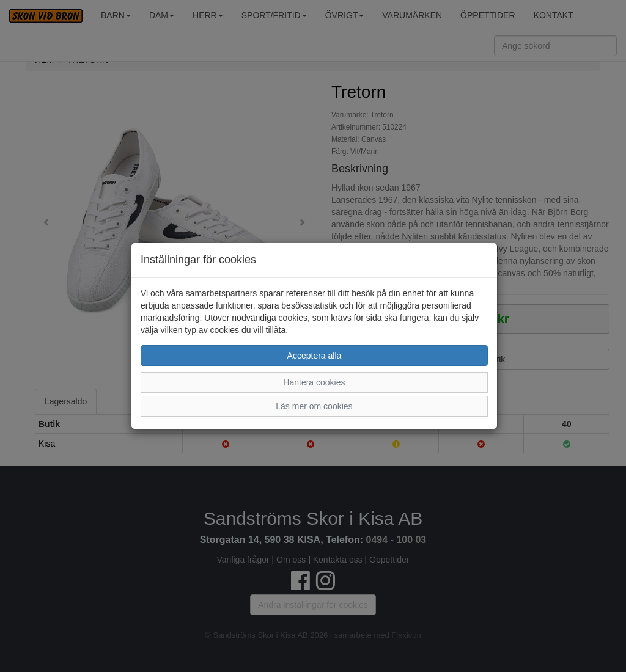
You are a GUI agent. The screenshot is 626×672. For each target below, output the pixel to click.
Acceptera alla (315, 356)
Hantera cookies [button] (314, 382)
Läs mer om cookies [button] (314, 406)
